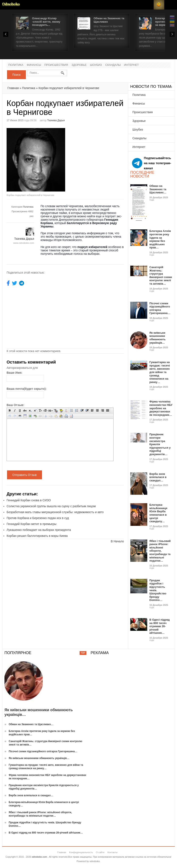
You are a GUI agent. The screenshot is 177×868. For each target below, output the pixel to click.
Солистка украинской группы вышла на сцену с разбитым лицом (51, 506)
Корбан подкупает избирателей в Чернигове (69, 88)
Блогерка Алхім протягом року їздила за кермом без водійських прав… (160, 239)
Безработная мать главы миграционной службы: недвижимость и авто (55, 512)
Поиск (16, 75)
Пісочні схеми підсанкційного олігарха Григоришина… (160, 308)
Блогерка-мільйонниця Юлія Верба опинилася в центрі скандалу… (158, 513)
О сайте (100, 852)
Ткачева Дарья (56, 120)
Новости (11, 5)
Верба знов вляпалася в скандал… (158, 477)
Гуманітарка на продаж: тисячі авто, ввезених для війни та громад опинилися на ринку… (160, 372)
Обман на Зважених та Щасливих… (158, 189)
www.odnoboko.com (24, 243)
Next (172, 34)
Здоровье (79, 65)
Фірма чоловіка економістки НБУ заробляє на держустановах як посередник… (161, 408)
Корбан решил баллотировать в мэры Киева (37, 536)
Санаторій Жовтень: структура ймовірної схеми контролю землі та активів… (161, 275)
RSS (159, 5)
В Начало (117, 541)
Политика (16, 65)
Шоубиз (96, 65)
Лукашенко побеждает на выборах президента (39, 530)
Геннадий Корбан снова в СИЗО (29, 500)
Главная (13, 88)
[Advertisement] (101, 158)
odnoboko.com (39, 857)
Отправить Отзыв (25, 475)
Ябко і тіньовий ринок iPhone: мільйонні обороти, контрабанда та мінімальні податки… (160, 551)
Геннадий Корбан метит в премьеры (32, 524)
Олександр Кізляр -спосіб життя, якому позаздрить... (46, 22)
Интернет (131, 65)
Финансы (34, 65)
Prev (6, 34)
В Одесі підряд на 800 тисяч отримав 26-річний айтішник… (160, 626)
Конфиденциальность (81, 852)
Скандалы (113, 65)
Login (148, 5)
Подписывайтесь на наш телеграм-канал (152, 163)
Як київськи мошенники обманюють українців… (158, 338)
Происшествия (56, 65)
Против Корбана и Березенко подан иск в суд (38, 518)
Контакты (112, 852)
